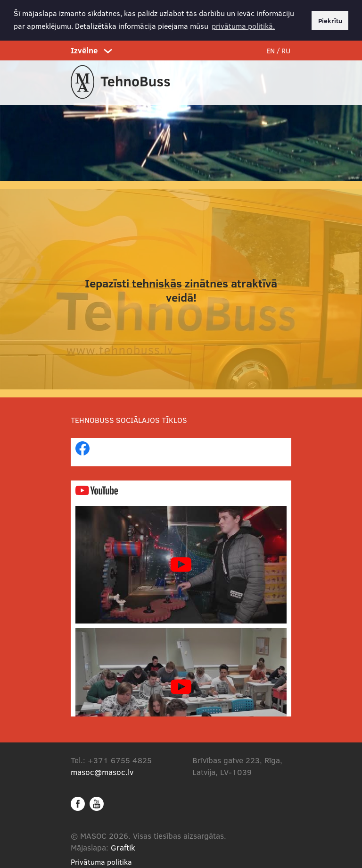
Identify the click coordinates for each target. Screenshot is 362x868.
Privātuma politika (101, 861)
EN (271, 50)
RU (286, 50)
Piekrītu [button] (330, 20)
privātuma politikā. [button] (243, 26)
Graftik (123, 847)
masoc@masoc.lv (102, 771)
